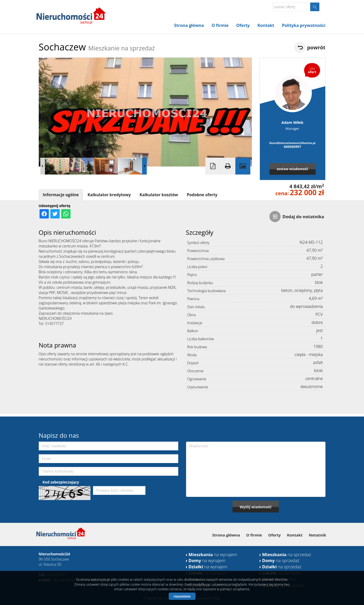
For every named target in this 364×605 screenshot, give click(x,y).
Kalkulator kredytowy (109, 195)
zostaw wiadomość (292, 169)
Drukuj (228, 166)
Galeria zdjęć (243, 166)
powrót (316, 47)
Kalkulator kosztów (159, 195)
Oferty (243, 25)
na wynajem (213, 554)
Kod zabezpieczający (61, 482)
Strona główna (189, 25)
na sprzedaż (287, 554)
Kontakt (266, 25)
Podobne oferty (202, 195)
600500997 (293, 147)
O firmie (220, 25)
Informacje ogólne (61, 195)
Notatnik (317, 535)
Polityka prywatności (304, 25)
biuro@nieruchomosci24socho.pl (292, 143)
